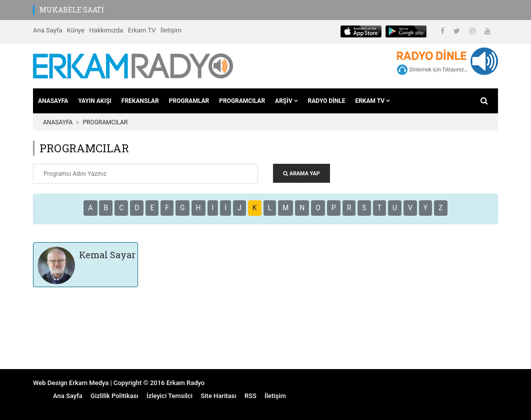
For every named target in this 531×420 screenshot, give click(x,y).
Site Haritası (218, 396)
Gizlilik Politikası (114, 396)
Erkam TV (142, 30)
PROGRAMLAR (189, 101)
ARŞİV (286, 101)
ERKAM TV (372, 101)
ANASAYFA (53, 101)
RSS (250, 396)
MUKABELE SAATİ (72, 10)
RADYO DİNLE (327, 101)
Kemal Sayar (107, 255)
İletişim (171, 30)
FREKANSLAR (140, 101)
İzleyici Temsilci (169, 396)
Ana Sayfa (47, 30)
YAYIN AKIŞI (94, 101)
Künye (76, 30)
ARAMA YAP (301, 174)
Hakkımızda (106, 30)
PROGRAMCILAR (242, 101)
